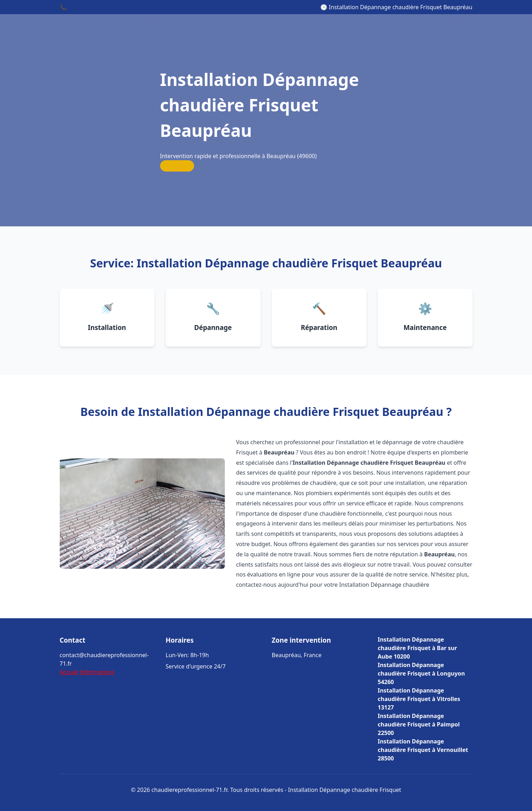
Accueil (69, 672)
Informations (97, 672)
